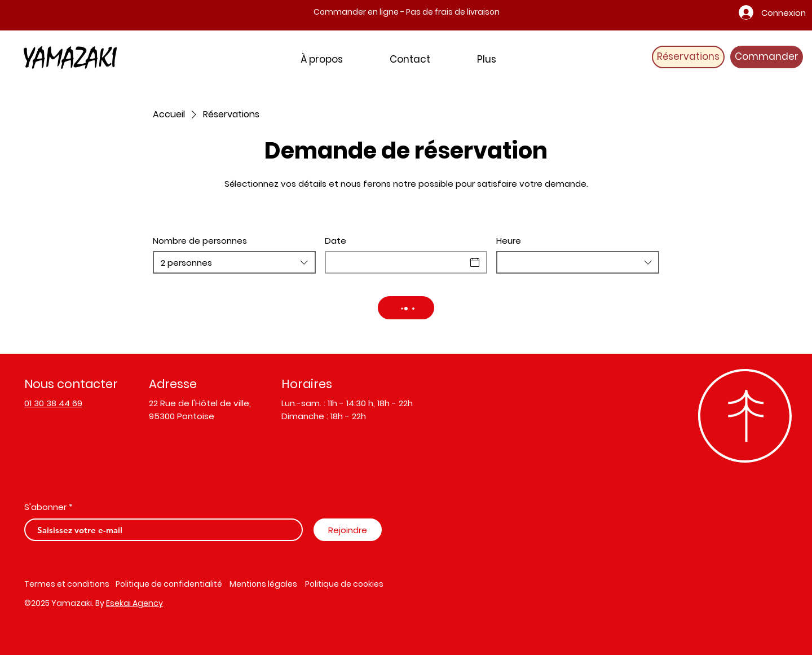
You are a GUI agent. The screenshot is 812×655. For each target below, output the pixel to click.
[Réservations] (688, 57)
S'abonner (45, 507)
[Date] (396, 262)
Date (336, 241)
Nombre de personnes (200, 241)
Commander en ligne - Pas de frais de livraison (407, 12)
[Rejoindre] (348, 530)
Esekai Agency (134, 603)
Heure (509, 241)
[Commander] (767, 57)
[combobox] (234, 262)
